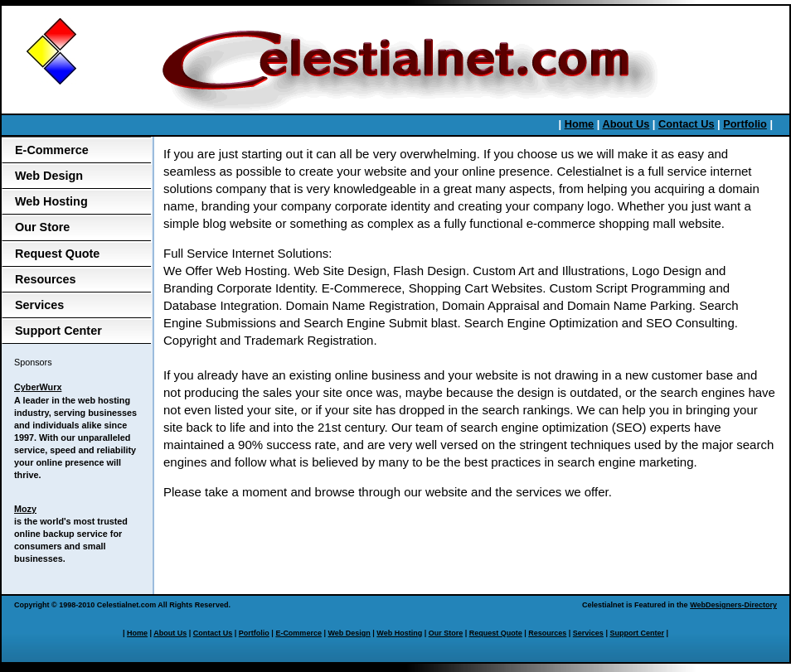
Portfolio (745, 124)
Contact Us (687, 124)
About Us (626, 124)
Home (580, 124)
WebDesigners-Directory (733, 605)
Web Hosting (51, 201)
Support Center (58, 331)
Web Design (49, 176)
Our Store (42, 227)
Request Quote (57, 254)
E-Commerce (52, 150)
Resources (46, 279)
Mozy (25, 509)
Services (39, 305)
